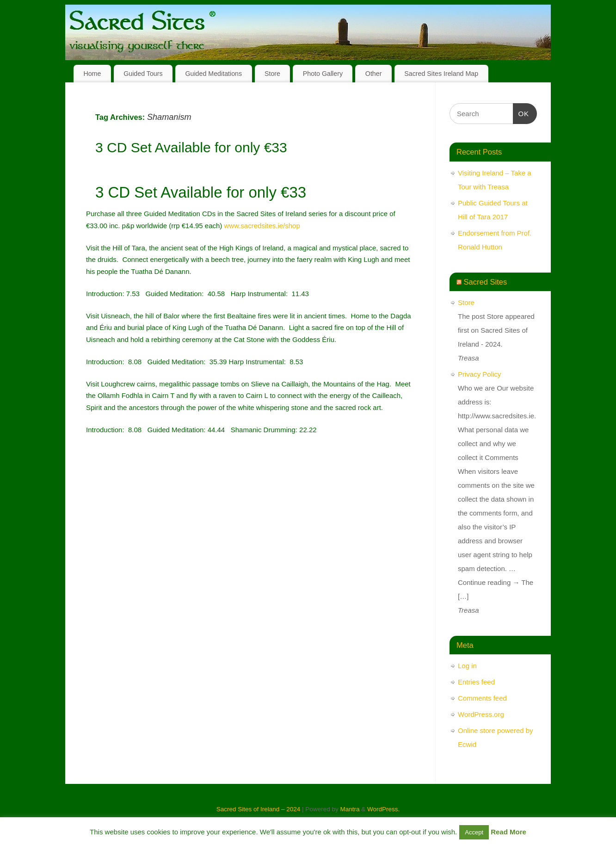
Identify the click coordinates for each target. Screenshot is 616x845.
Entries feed (476, 682)
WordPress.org (481, 714)
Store (272, 74)
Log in (467, 666)
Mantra (350, 809)
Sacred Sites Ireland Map (441, 74)
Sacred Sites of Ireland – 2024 (259, 809)
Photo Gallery (323, 74)
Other (374, 74)
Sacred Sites (486, 282)
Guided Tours (143, 74)
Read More (508, 832)
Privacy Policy (479, 374)
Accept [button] (474, 832)
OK (521, 112)
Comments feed (482, 698)
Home (92, 74)
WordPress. (383, 809)
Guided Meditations (213, 74)
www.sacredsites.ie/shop (262, 226)
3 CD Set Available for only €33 (191, 147)
